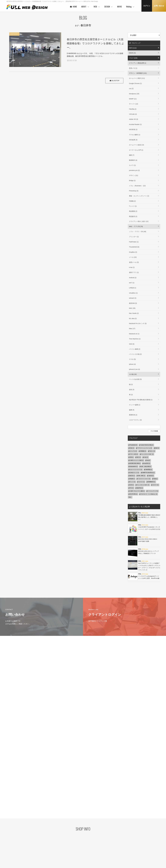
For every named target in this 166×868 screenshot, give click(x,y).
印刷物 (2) (132, 201)
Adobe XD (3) (134, 119)
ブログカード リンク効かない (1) (149, 494)
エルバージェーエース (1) (136, 470)
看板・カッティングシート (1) (139, 196)
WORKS (87, 841)
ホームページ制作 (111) (137, 78)
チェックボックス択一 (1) (143, 485)
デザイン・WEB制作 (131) (138, 73)
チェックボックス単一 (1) (147, 454)
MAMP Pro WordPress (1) (148, 473)
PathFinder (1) (134, 242)
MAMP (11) (133, 99)
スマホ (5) (132, 359)
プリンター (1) (134, 237)
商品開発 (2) (133, 211)
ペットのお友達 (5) (135, 379)
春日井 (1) (132, 476)
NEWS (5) (132, 53)
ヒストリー (88, 838)
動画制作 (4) (133, 160)
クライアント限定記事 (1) (138, 63)
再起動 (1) (132, 479)
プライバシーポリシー (29, 838)
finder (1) (132, 448)
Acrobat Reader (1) (135, 124)
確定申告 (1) (140, 488)
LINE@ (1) (133, 288)
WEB (97, 6)
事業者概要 (67, 852)
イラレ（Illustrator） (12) (137, 186)
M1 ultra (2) (133, 318)
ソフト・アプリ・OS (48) (138, 232)
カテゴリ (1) (142, 482)
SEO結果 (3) (133, 140)
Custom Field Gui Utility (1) (147, 445)
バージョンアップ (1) (153, 491)
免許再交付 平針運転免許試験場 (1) (141, 400)
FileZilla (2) (133, 109)
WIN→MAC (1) (142, 476)
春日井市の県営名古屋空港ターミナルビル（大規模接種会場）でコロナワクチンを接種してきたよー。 (95, 43)
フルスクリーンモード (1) (144, 479)
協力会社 (67, 845)
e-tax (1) (132, 267)
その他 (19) (133, 374)
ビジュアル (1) (133, 451)
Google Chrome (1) (135, 83)
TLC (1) (132, 488)
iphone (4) (132, 364)
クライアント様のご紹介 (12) (139, 221)
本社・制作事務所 (69, 855)
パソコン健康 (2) (135, 349)
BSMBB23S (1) (152, 482)
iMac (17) (132, 329)
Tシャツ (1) (133, 206)
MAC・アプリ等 (130, 845)
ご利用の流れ (88, 851)
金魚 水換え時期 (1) (146, 466)
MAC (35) (132, 308)
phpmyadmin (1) (134, 466)
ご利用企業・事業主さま (71, 842)
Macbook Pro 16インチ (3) (138, 323)
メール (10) (133, 257)
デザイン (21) (134, 175)
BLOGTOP (114, 81)
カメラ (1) (132, 165)
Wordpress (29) (134, 94)
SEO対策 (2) (133, 129)
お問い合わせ (159, 6)
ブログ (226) (133, 58)
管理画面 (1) (143, 451)
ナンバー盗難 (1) (135, 405)
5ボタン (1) (152, 451)
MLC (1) (139, 457)
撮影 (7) (132, 155)
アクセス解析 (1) (135, 135)
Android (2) (133, 278)
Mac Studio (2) (134, 313)
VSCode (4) (133, 114)
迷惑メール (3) (134, 262)
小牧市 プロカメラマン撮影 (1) (137, 491)
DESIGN (109, 6)
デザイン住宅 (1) (134, 454)
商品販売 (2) (133, 216)
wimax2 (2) (133, 298)
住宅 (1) (132, 485)
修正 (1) (157, 448)
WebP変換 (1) (149, 470)
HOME (73, 6)
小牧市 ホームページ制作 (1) (137, 460)
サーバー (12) (134, 104)
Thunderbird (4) (134, 445)
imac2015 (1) (147, 463)
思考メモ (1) (133, 68)
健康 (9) (132, 410)
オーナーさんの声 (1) (136, 150)
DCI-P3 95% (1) (134, 494)
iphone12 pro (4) (135, 369)
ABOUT (85, 6)
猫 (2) (131, 384)
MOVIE (120, 6)
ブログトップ (135, 43)
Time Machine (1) (135, 339)
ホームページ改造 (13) (137, 145)
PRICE (87, 845)
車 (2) (131, 395)
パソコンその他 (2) (135, 354)
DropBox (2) (133, 252)
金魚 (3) (132, 390)
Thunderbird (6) (134, 247)
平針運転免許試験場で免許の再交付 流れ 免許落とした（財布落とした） (149, 517)
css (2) (131, 89)
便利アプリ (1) (134, 272)
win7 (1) (132, 283)
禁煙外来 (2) (133, 415)
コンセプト (108, 835)
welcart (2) (151, 476)
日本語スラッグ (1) (134, 473)
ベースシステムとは (90, 835)
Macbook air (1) (134, 334)
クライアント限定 (131, 839)
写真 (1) (156, 479)
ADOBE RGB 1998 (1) (135, 463)
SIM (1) (132, 457)
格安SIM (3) (133, 303)
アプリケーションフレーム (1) (145, 448)
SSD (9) (132, 344)
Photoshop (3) (134, 191)
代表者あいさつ (69, 839)
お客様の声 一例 (69, 849)
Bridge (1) (132, 181)
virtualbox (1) (133, 293)
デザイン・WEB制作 (131, 842)
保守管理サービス (90, 848)
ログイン (147, 6)
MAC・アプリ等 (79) (136, 226)
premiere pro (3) (134, 170)
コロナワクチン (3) (135, 420)
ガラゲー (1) (156, 485)
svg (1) (148, 460)
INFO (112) (133, 48)
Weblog (130, 6)
